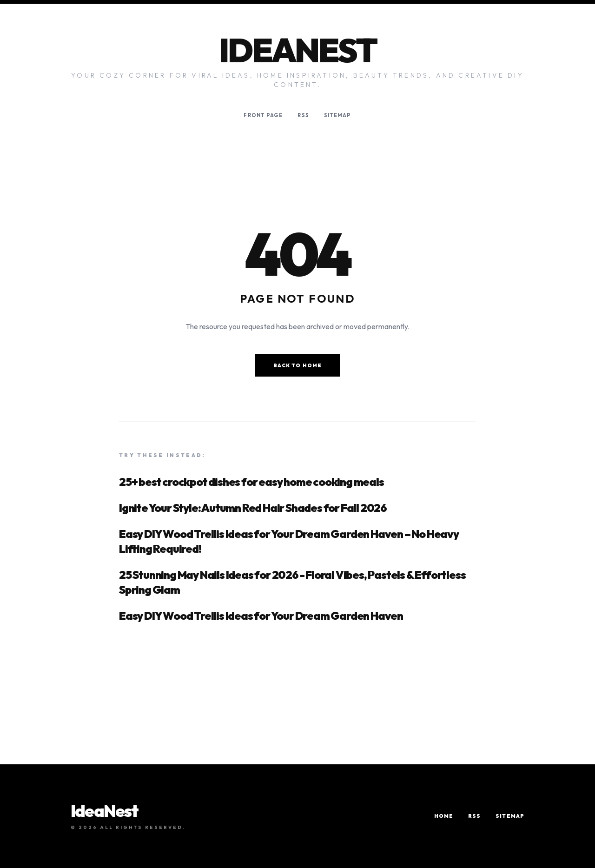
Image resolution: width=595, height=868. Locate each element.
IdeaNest (297, 50)
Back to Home (297, 365)
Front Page (263, 115)
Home (444, 816)
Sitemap (338, 115)
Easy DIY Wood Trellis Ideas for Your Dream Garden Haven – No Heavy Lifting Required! (289, 541)
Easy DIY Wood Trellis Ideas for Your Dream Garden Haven (261, 616)
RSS (303, 115)
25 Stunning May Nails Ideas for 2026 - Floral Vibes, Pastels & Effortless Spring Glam (292, 582)
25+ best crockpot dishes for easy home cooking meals (251, 482)
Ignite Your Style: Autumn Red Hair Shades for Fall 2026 (253, 508)
